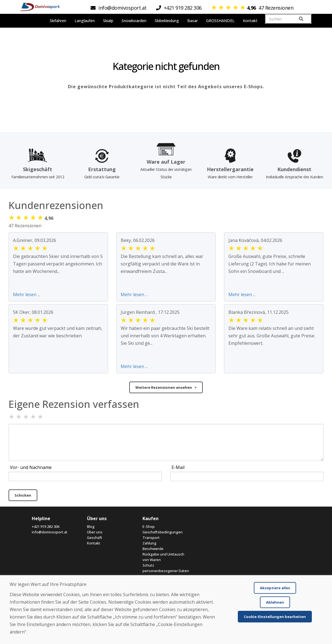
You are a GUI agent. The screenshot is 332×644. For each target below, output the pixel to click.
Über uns (95, 532)
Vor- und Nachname (31, 467)
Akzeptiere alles (275, 588)
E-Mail (178, 467)
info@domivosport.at (50, 532)
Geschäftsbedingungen (163, 532)
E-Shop (149, 526)
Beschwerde (153, 549)
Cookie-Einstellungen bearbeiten (275, 617)
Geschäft (95, 538)
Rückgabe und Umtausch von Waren (163, 557)
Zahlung (149, 543)
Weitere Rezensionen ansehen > (166, 387)
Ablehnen (275, 602)
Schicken (23, 495)
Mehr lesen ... (27, 294)
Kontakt (94, 543)
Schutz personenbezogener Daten (166, 568)
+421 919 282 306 (46, 526)
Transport (151, 538)
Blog (91, 526)
